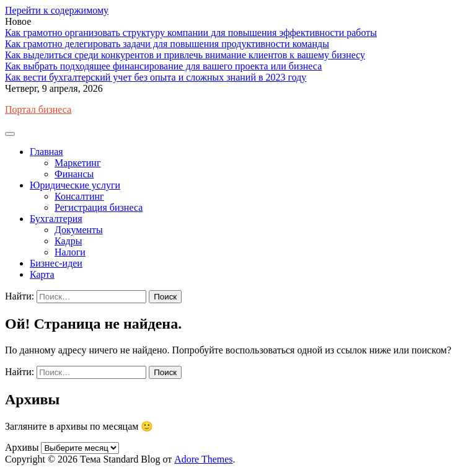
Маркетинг (77, 163)
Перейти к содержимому (57, 10)
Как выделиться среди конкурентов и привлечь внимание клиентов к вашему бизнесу (185, 55)
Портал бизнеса (38, 109)
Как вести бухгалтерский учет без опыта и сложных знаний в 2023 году (156, 77)
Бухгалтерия (56, 219)
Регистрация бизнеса (99, 207)
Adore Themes (203, 459)
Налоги (70, 252)
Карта (42, 274)
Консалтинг (79, 196)
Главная (46, 152)
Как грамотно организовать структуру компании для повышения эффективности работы (191, 33)
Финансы (74, 174)
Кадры (68, 241)
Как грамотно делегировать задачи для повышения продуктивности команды (167, 44)
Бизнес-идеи (56, 263)
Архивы (22, 447)
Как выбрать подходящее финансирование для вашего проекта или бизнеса (163, 66)
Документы (79, 230)
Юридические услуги (75, 185)
